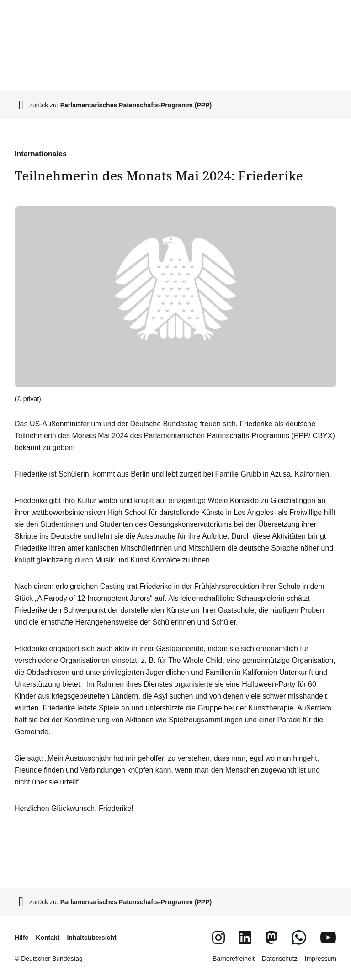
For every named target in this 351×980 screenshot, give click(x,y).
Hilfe (21, 938)
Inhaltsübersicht (91, 938)
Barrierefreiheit (234, 959)
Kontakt (48, 938)
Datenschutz (280, 959)
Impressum (321, 959)
